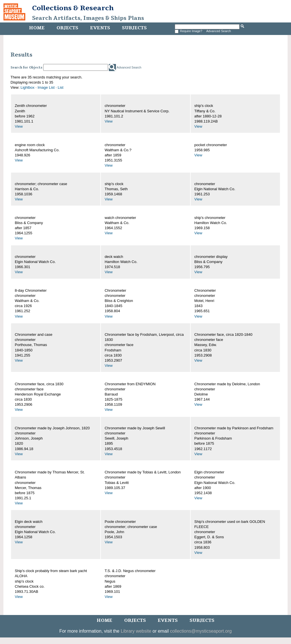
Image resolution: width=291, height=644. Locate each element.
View (19, 126)
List (61, 87)
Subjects (134, 28)
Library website (136, 631)
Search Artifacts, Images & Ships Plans (88, 18)
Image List (46, 87)
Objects (67, 28)
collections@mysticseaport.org (201, 631)
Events (100, 28)
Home (37, 28)
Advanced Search (219, 31)
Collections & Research (73, 8)
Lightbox (27, 87)
